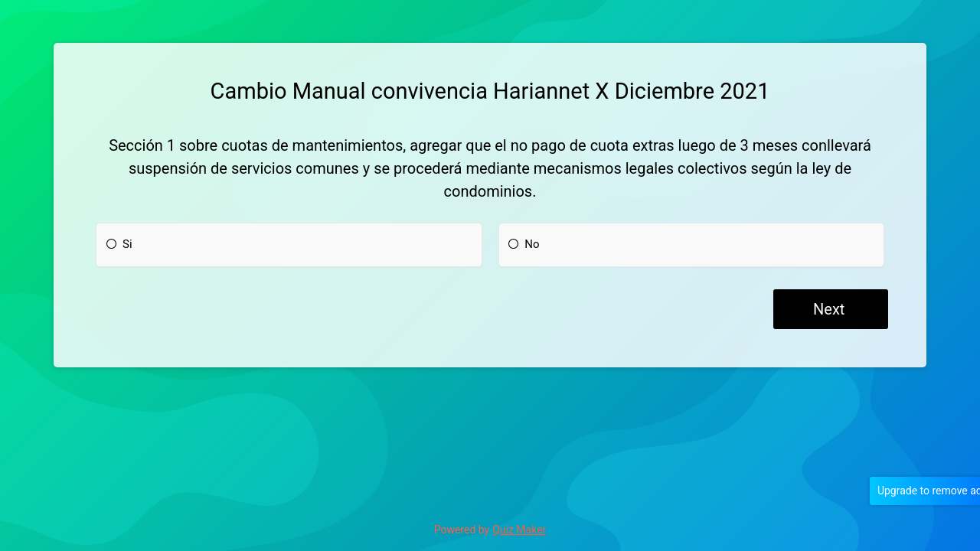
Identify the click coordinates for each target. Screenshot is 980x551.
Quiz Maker (519, 530)
